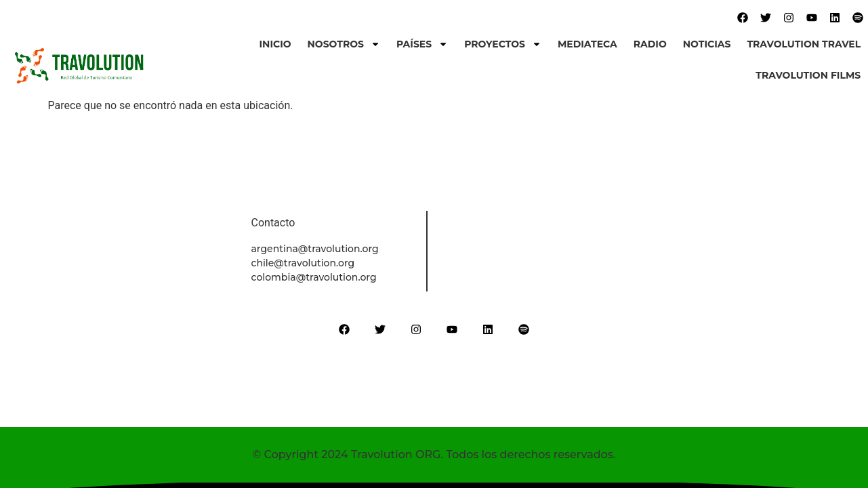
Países (422, 44)
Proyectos (503, 44)
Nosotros (344, 44)
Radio (650, 44)
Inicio (275, 44)
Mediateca (587, 44)
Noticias (707, 44)
